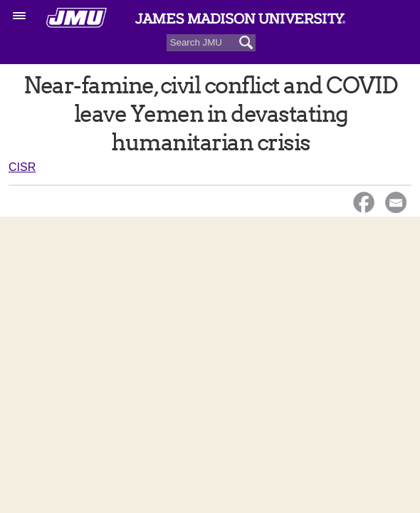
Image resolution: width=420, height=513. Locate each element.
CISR (22, 167)
